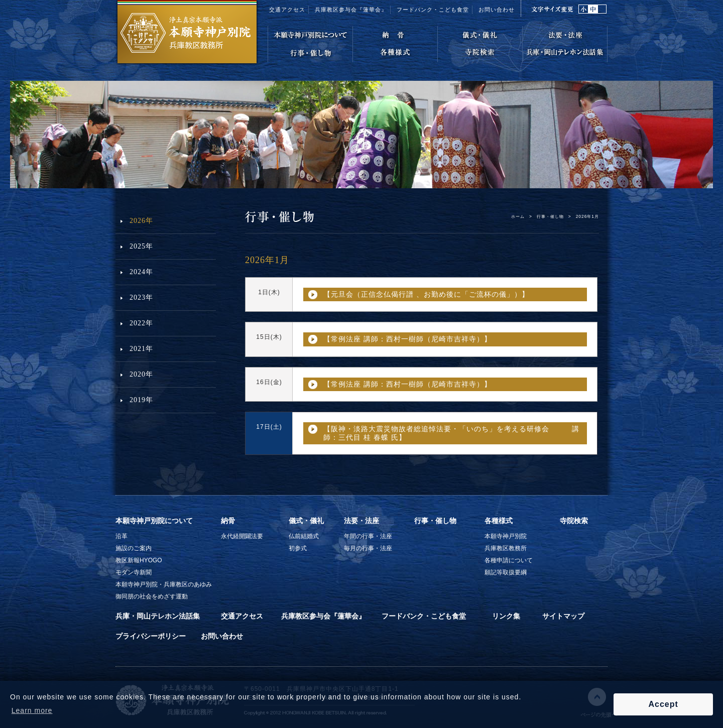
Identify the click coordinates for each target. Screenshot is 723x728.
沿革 (122, 536)
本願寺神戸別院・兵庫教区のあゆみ (164, 584)
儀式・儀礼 (306, 521)
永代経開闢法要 (242, 536)
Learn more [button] (32, 710)
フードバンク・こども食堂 (424, 616)
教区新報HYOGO (139, 560)
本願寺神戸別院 (506, 536)
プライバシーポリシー (151, 636)
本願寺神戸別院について (154, 521)
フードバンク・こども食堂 (433, 10)
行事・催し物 (550, 216)
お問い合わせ (497, 10)
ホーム (518, 216)
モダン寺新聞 (134, 572)
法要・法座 (361, 521)
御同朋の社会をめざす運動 (152, 596)
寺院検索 (574, 521)
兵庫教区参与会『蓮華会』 (351, 10)
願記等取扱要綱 (506, 572)
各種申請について (509, 560)
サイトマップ (563, 616)
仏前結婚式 (304, 536)
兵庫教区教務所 (506, 548)
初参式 (298, 548)
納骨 (228, 521)
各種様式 (499, 521)
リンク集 (506, 616)
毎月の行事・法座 (368, 548)
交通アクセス (287, 10)
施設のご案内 (134, 548)
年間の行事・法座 (368, 536)
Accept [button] (663, 704)
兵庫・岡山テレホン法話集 (158, 616)
